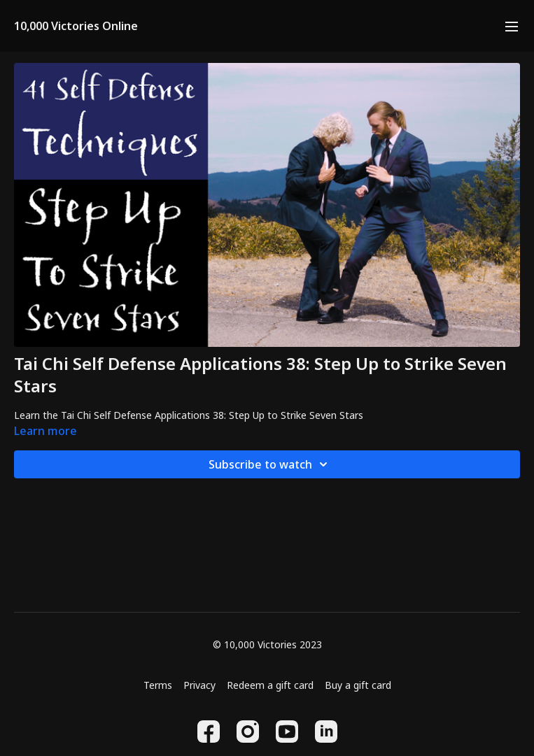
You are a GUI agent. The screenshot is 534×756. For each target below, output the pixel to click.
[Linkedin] (326, 732)
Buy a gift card (358, 685)
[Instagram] (248, 732)
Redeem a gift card (270, 685)
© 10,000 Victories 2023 (267, 645)
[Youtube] (287, 732)
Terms (158, 685)
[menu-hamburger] (512, 26)
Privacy (199, 685)
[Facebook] (209, 732)
